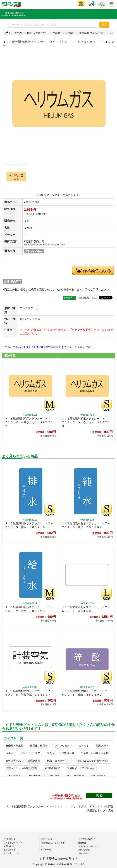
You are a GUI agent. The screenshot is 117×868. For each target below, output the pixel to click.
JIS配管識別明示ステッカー (92, 33)
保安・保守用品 (75, 776)
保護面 (9, 753)
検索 (104, 25)
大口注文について (12, 853)
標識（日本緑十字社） (38, 33)
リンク (44, 846)
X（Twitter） (46, 850)
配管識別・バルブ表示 (63, 33)
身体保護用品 (13, 761)
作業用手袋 (68, 753)
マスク (51, 753)
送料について (47, 839)
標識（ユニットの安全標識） (93, 761)
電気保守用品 (98, 776)
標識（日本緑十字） (58, 761)
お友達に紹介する (87, 298)
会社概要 (82, 843)
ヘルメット (83, 746)
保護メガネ (102, 746)
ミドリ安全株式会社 (87, 839)
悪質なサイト (10, 850)
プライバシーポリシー (88, 846)
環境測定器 (34, 761)
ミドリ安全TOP (14, 33)
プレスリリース (85, 853)
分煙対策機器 (35, 776)
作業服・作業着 (39, 746)
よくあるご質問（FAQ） (15, 843)
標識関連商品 (53, 768)
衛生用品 (54, 776)
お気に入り (69, 298)
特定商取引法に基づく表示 (53, 843)
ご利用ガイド (10, 839)
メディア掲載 (84, 850)
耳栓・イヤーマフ (30, 753)
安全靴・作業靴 (15, 746)
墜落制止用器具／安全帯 (95, 753)
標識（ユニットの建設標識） (22, 768)
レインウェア (62, 746)
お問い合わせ (10, 846)
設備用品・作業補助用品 (81, 768)
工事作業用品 (13, 776)
